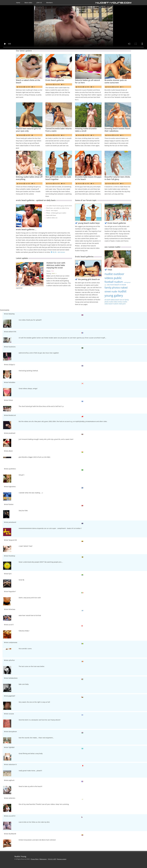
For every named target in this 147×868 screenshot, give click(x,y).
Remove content (62, 859)
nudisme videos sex (52, 218)
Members (50, 3)
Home (18, 3)
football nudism (114, 282)
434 (64, 184)
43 (64, 135)
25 (34, 184)
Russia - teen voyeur (52, 210)
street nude (111, 292)
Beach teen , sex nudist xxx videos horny (58, 208)
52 (123, 135)
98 (93, 184)
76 (93, 135)
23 (93, 87)
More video (28, 3)
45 (123, 87)
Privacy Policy (35, 859)
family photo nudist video (117, 301)
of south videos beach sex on (115, 300)
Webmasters (43, 859)
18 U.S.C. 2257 (52, 859)
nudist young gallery (115, 293)
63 (123, 184)
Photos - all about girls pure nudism (56, 213)
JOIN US (39, 3)
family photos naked (116, 288)
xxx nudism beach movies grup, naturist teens (59, 206)
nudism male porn (119, 304)
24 (34, 87)
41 (64, 84)
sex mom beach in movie (117, 285)
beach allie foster (51, 215)
